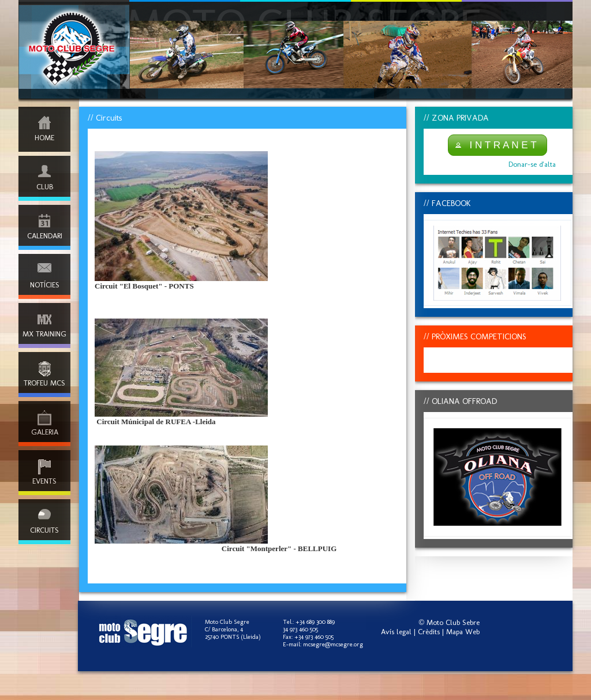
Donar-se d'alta (532, 164)
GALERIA (45, 432)
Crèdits (429, 632)
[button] (498, 145)
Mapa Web (463, 632)
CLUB (45, 187)
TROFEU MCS (44, 383)
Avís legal (396, 632)
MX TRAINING (44, 334)
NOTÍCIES (45, 285)
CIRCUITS (44, 530)
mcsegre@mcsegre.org (333, 644)
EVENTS (44, 481)
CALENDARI (45, 236)
